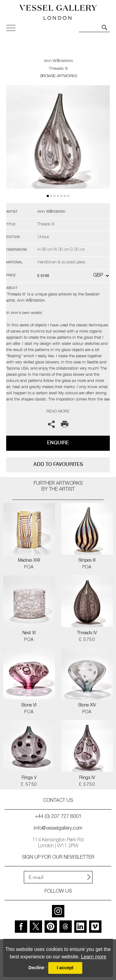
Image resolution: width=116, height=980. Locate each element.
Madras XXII (29, 561)
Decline (36, 968)
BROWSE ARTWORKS (58, 76)
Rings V (29, 778)
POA (29, 567)
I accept (65, 968)
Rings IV (87, 778)
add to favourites (58, 464)
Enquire (58, 443)
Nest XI (29, 633)
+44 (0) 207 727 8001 (58, 817)
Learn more (94, 957)
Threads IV (87, 633)
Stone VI (29, 706)
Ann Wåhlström (58, 61)
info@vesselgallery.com (58, 829)
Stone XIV (87, 706)
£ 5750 (87, 640)
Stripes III (87, 561)
